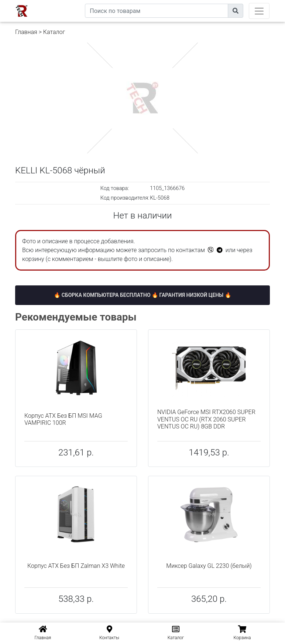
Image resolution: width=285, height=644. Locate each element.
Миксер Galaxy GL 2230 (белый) (209, 566)
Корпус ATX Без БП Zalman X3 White (76, 566)
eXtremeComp (68, 3)
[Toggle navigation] (259, 11)
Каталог (54, 32)
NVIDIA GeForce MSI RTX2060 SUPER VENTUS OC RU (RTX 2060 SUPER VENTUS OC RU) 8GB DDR (206, 419)
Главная (26, 32)
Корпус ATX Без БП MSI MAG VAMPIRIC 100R (63, 419)
